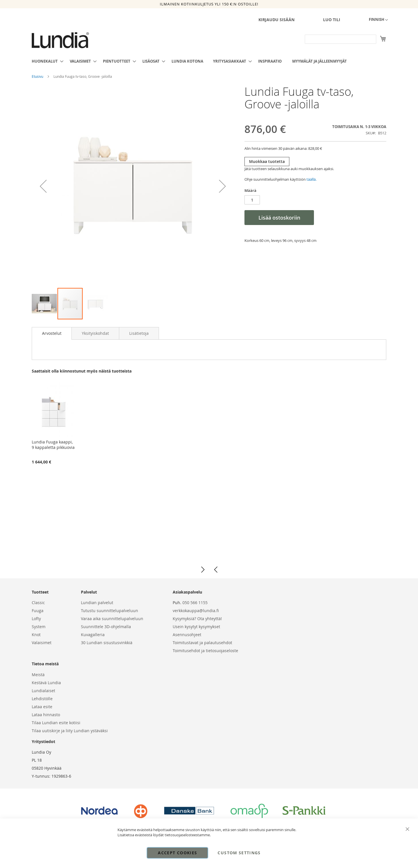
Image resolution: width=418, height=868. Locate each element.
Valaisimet (42, 643)
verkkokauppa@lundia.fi (196, 611)
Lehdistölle (42, 699)
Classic (38, 603)
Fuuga (38, 611)
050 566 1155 (195, 603)
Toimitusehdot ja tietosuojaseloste (205, 651)
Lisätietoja (139, 333)
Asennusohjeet (187, 635)
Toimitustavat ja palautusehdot (202, 643)
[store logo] (60, 40)
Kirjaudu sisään (276, 20)
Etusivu (38, 76)
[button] (378, 20)
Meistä (38, 675)
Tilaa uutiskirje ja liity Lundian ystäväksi (70, 731)
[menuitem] (46, 61)
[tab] (52, 333)
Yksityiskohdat (95, 333)
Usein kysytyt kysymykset (196, 627)
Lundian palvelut (97, 603)
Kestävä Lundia (46, 683)
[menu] (209, 61)
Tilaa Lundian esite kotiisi (56, 723)
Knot (36, 635)
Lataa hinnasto (46, 715)
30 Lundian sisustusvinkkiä (107, 643)
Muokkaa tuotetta (267, 161)
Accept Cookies (177, 853)
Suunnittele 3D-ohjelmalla (106, 627)
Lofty (36, 619)
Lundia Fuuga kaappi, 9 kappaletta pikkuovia (53, 445)
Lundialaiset (43, 691)
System (39, 627)
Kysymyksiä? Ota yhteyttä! (197, 619)
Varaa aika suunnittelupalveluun (112, 619)
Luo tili (332, 20)
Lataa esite (42, 707)
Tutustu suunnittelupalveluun (110, 611)
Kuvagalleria (93, 635)
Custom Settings (239, 853)
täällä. (311, 179)
